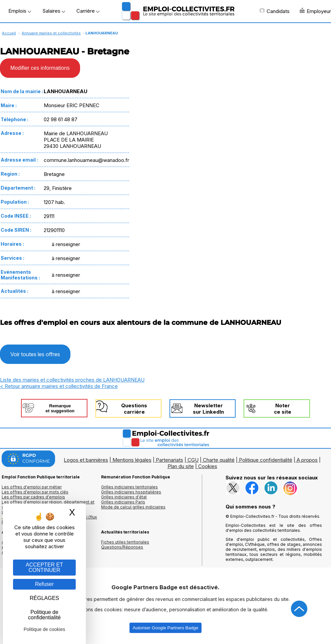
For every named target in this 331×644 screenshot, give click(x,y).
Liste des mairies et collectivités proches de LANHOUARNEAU (72, 380)
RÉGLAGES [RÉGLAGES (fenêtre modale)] (44, 598)
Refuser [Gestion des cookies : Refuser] (44, 584)
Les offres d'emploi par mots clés (35, 492)
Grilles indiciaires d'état (124, 497)
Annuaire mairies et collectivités (51, 33)
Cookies (208, 466)
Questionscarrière (134, 409)
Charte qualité (219, 460)
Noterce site (283, 409)
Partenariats (170, 460)
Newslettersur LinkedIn (208, 409)
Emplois (20, 11)
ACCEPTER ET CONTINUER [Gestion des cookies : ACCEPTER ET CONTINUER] (44, 567)
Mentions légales (132, 460)
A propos (307, 460)
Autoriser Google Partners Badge (165, 628)
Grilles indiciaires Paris (123, 502)
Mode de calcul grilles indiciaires (133, 507)
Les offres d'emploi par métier (32, 487)
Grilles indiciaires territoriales (129, 487)
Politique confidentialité (266, 460)
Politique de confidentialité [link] (44, 615)
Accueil (9, 33)
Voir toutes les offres (35, 354)
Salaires (54, 11)
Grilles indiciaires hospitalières (131, 492)
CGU (193, 460)
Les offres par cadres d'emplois (33, 497)
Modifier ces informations (40, 68)
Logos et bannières (86, 460)
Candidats (275, 11)
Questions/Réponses (122, 547)
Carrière (88, 11)
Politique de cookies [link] (45, 629)
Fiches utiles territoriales (125, 542)
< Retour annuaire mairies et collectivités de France (59, 386)
